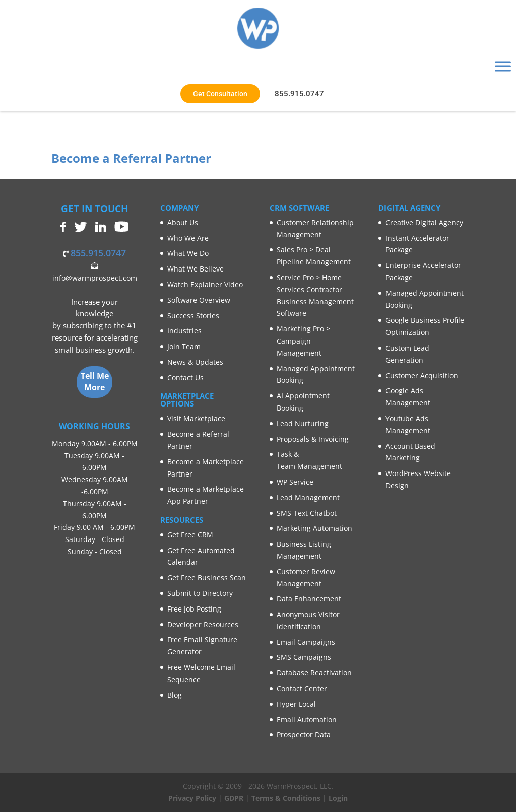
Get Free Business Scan (207, 578)
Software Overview (199, 300)
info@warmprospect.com (95, 278)
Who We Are (188, 238)
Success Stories (193, 316)
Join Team (184, 346)
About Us (183, 222)
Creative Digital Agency (424, 222)
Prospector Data (304, 735)
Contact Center (302, 688)
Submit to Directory (200, 593)
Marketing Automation (314, 528)
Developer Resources (203, 624)
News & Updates (195, 362)
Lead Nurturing (303, 423)
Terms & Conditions (286, 798)
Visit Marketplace (196, 418)
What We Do (188, 253)
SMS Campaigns (304, 657)
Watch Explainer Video (205, 284)
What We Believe (196, 269)
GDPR (234, 798)
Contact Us (185, 378)
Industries (184, 331)
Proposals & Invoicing (313, 439)
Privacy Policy (192, 798)
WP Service (295, 482)
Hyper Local (296, 704)
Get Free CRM (190, 535)
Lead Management (308, 497)
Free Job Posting (194, 609)
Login (338, 798)
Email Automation (307, 720)
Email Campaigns (306, 642)
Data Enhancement (309, 599)
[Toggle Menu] (503, 66)
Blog (175, 695)
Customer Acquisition (422, 376)
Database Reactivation (314, 673)
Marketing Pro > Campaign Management (303, 341)
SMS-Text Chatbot (307, 513)
